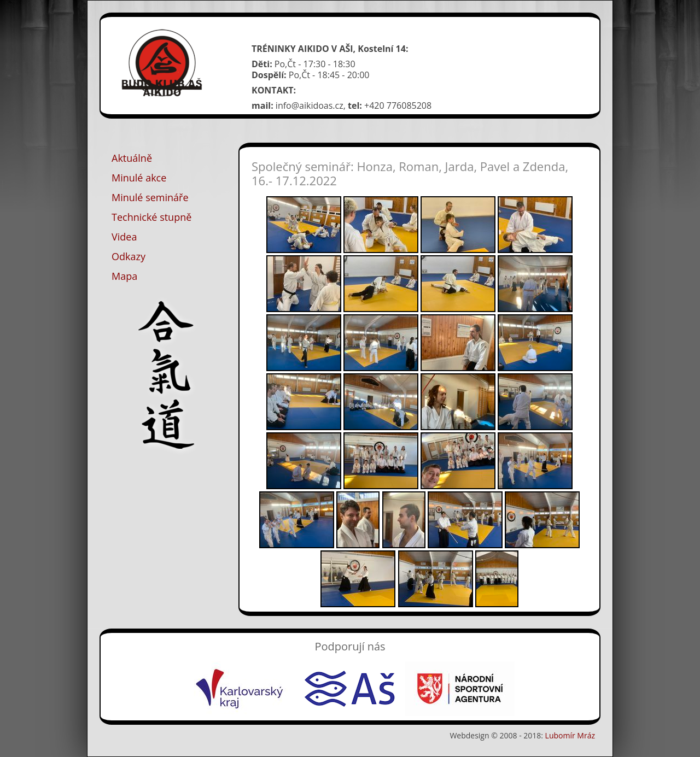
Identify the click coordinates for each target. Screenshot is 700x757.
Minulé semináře (150, 197)
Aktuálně (132, 158)
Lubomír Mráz (570, 735)
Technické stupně (151, 217)
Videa (124, 237)
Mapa (124, 276)
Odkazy (129, 256)
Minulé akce (139, 178)
